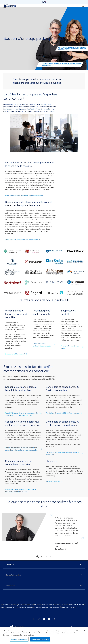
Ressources (44, 586)
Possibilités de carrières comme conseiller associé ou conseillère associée (24, 491)
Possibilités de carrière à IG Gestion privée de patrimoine (64, 454)
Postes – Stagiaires (54, 482)
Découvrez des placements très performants (22, 240)
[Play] (38, 557)
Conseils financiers (44, 575)
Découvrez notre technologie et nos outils (44, 345)
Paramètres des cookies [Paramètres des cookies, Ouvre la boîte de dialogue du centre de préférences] (19, 639)
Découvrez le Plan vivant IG (16, 354)
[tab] (42, 557)
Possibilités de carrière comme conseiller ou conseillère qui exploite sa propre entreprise (24, 449)
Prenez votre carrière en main (72, 347)
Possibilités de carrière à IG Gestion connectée (64, 413)
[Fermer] (85, 630)
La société (44, 564)
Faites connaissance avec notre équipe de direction (25, 196)
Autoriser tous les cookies (40, 639)
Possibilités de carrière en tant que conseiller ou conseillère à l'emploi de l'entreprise (24, 414)
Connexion (75, 6)
